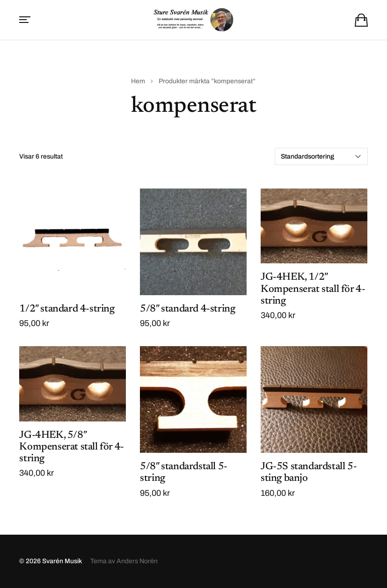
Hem (138, 81)
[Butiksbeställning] (321, 156)
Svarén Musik (62, 561)
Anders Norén (137, 561)
